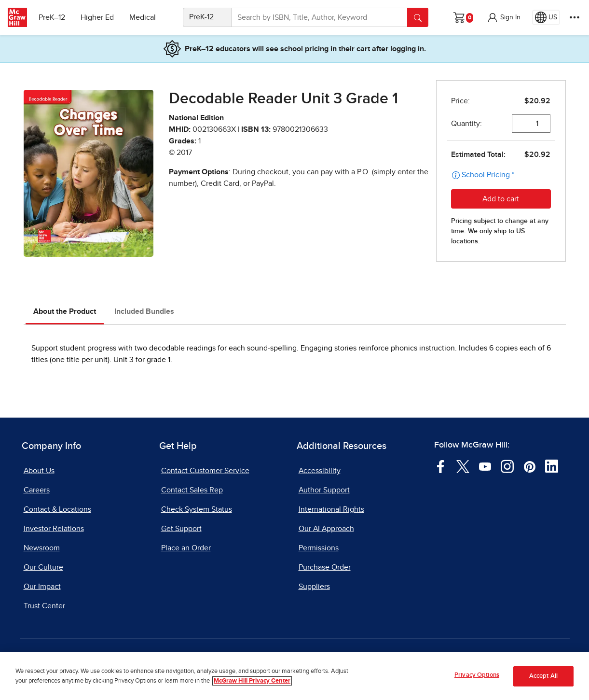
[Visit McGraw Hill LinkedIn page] (552, 466)
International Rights (331, 509)
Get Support (181, 529)
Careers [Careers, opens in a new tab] (37, 490)
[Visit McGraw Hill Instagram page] (507, 466)
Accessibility (320, 471)
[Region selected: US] (546, 17)
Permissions (319, 548)
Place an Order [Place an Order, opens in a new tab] (186, 548)
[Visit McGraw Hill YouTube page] (485, 466)
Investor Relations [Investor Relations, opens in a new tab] (54, 529)
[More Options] (575, 17)
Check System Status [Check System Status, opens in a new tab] (197, 509)
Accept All (543, 677)
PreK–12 (52, 17)
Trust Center (44, 606)
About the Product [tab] (65, 311)
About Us (39, 471)
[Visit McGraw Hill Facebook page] (441, 466)
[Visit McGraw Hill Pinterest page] (529, 466)
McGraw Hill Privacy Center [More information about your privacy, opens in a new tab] (252, 681)
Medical (143, 17)
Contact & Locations (57, 509)
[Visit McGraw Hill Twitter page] (463, 466)
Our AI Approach (326, 529)
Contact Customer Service (205, 471)
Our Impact (42, 587)
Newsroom (42, 548)
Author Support (324, 490)
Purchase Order (325, 567)
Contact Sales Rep (192, 490)
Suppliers (314, 587)
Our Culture (43, 567)
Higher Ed (97, 17)
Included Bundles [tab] (144, 311)
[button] (504, 17)
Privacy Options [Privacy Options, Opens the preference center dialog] (477, 676)
